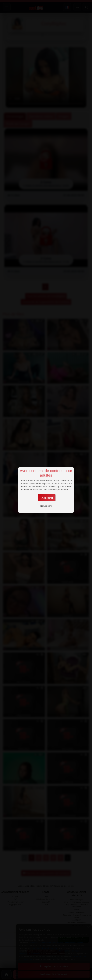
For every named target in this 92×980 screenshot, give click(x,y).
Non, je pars (46, 506)
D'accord (47, 498)
